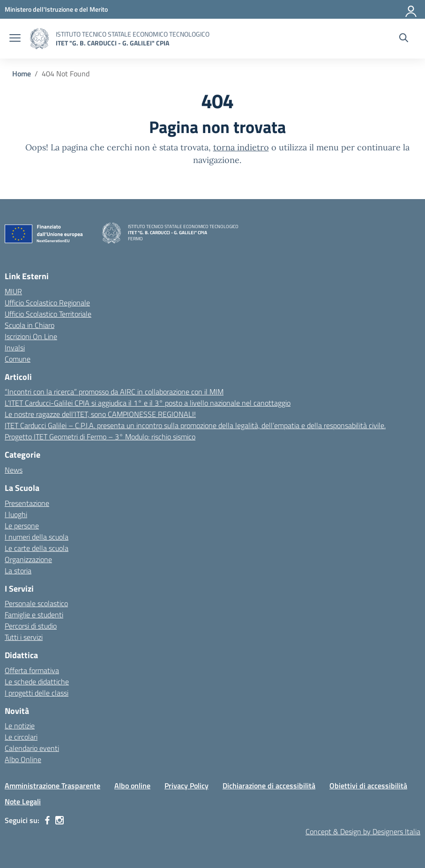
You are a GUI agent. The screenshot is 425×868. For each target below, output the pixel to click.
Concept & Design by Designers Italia (363, 831)
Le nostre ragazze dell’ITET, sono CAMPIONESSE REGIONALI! (100, 414)
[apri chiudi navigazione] (15, 39)
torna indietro (241, 147)
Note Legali (23, 801)
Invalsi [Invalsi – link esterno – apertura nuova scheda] (15, 348)
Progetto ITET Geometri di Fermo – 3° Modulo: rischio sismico (100, 437)
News (14, 470)
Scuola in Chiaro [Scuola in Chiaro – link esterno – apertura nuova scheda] (30, 325)
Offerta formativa (32, 670)
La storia (18, 571)
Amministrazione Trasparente (52, 786)
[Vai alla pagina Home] (22, 74)
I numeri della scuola (37, 537)
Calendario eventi (32, 748)
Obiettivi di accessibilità (368, 786)
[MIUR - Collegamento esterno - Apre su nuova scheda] (56, 9)
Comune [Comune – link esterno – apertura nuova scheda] (18, 359)
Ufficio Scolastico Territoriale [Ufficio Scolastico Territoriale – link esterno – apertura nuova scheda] (48, 314)
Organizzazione (28, 559)
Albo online (132, 786)
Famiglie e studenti (34, 615)
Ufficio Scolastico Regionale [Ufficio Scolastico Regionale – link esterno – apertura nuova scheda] (47, 303)
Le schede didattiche (37, 682)
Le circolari (21, 737)
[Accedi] (411, 9)
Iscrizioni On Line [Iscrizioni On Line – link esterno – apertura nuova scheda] (31, 336)
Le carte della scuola (37, 548)
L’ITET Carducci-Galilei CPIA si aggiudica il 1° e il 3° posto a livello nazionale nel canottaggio (148, 403)
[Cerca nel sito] (404, 39)
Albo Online (23, 759)
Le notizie (20, 726)
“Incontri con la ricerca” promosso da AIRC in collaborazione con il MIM (114, 392)
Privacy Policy (186, 786)
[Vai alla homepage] (39, 39)
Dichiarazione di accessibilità (269, 786)
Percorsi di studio (31, 626)
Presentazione (27, 503)
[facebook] (47, 820)
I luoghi (16, 514)
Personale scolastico (36, 603)
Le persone (22, 526)
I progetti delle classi (37, 693)
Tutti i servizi (24, 637)
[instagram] (60, 820)
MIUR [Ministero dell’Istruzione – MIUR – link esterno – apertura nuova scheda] (13, 291)
